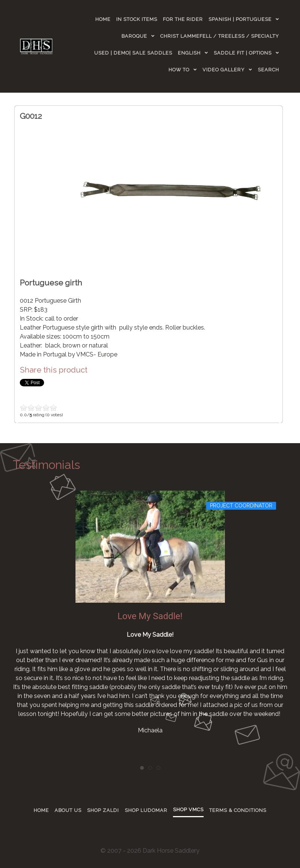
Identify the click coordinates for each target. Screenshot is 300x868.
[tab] (142, 768)
